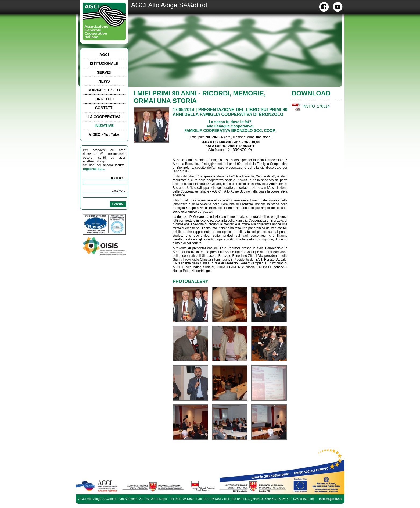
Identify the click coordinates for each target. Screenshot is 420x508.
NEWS (104, 81)
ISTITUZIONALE (104, 63)
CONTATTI (104, 108)
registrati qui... (94, 169)
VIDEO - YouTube (104, 134)
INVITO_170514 (316, 106)
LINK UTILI (104, 99)
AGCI (104, 55)
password (118, 191)
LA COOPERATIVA (104, 117)
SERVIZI (104, 72)
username (118, 178)
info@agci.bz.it (330, 499)
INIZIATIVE (104, 126)
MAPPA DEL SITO (104, 90)
